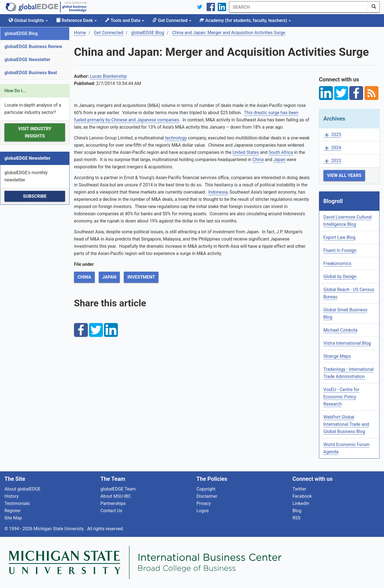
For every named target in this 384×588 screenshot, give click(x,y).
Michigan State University (59, 529)
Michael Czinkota (340, 330)
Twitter (299, 489)
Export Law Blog (339, 237)
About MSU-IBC (116, 496)
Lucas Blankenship (108, 76)
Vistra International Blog (347, 343)
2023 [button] (332, 161)
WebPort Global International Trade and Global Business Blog (346, 424)
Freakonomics (337, 263)
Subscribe (35, 196)
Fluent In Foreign (340, 250)
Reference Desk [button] (76, 20)
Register (13, 511)
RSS (297, 518)
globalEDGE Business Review (33, 47)
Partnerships (113, 503)
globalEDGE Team (118, 489)
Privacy (204, 503)
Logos (203, 511)
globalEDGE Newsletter (27, 60)
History (12, 496)
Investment (141, 277)
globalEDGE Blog (21, 33)
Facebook (302, 496)
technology (176, 138)
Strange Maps (337, 356)
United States (246, 152)
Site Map (13, 518)
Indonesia (218, 192)
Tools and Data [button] (125, 20)
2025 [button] (332, 135)
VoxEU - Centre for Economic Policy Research (341, 397)
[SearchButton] (374, 7)
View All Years (344, 175)
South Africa (281, 152)
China (258, 160)
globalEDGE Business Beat (31, 73)
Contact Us (111, 511)
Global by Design (340, 277)
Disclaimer (207, 496)
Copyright (206, 489)
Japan (279, 160)
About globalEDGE (23, 489)
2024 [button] (332, 148)
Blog (297, 511)
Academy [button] (245, 20)
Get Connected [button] (172, 20)
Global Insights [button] (28, 20)
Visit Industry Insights (35, 132)
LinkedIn (301, 503)
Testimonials (17, 503)
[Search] (299, 7)
